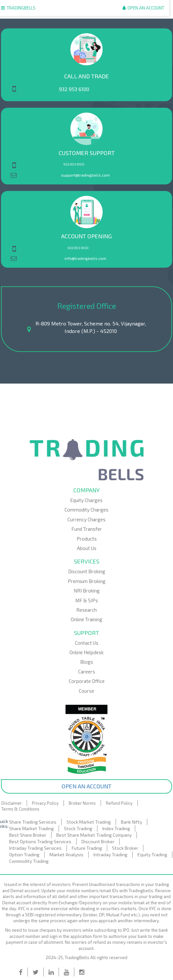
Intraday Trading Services (35, 848)
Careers (87, 672)
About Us (87, 548)
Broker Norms (82, 803)
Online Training (86, 619)
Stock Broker (125, 848)
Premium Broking (87, 581)
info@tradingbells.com (85, 258)
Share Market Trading (31, 828)
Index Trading (116, 828)
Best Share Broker (28, 835)
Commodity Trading (29, 861)
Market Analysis (66, 854)
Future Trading (87, 848)
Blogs (87, 662)
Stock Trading (78, 828)
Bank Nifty (131, 822)
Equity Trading (152, 854)
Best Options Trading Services (40, 841)
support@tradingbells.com (85, 175)
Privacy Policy (45, 803)
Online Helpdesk (86, 652)
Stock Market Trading (89, 822)
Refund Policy (119, 803)
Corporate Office (87, 681)
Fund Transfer (87, 529)
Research (86, 610)
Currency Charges (86, 519)
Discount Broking (87, 571)
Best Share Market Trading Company (94, 835)
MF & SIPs (87, 600)
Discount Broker (98, 841)
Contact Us (87, 643)
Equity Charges (86, 500)
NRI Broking (87, 591)
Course (86, 691)
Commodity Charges (86, 510)
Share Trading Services (33, 822)
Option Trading (24, 854)
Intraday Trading (110, 854)
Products (87, 539)
